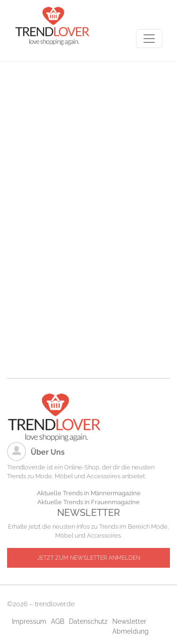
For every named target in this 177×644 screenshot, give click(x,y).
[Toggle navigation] (149, 39)
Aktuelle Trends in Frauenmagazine (88, 502)
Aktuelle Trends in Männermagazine (89, 493)
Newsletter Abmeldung (131, 626)
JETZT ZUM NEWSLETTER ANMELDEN (89, 558)
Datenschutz (88, 621)
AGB (58, 621)
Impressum (29, 621)
